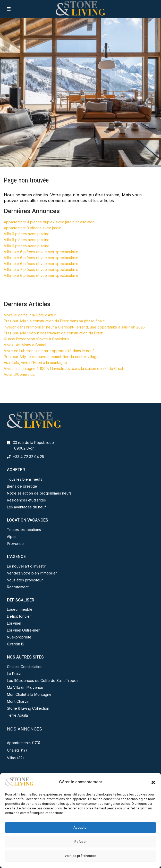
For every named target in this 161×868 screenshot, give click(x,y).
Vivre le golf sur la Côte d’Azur (30, 315)
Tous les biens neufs (25, 479)
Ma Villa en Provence (25, 687)
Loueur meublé (20, 609)
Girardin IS (16, 644)
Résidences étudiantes (26, 500)
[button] (153, 782)
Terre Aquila (17, 715)
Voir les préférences (81, 856)
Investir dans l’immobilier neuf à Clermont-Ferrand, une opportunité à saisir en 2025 (74, 327)
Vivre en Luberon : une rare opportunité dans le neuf (49, 351)
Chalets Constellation (25, 667)
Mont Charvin (18, 701)
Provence (15, 543)
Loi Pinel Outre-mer (23, 630)
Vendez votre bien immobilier (32, 573)
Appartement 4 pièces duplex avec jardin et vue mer (49, 222)
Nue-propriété (19, 637)
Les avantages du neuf (26, 507)
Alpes (12, 537)
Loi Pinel (14, 623)
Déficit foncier (19, 616)
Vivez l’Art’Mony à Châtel (25, 345)
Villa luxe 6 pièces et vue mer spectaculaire (41, 252)
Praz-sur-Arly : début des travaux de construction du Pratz (53, 333)
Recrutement (18, 587)
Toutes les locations (24, 530)
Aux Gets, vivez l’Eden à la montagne (35, 363)
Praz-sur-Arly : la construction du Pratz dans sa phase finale (54, 321)
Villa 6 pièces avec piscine (27, 234)
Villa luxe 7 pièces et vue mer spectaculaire (41, 269)
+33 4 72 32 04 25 (28, 457)
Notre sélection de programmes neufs (39, 493)
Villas (11, 758)
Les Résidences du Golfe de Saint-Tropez (43, 680)
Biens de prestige (22, 486)
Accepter (81, 828)
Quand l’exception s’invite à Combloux (37, 339)
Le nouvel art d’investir (26, 566)
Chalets (13, 750)
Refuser (81, 842)
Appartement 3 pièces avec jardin (33, 228)
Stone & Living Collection (28, 708)
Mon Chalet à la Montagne (29, 694)
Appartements (19, 743)
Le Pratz (14, 674)
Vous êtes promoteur (25, 580)
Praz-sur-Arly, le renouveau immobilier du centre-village (51, 357)
